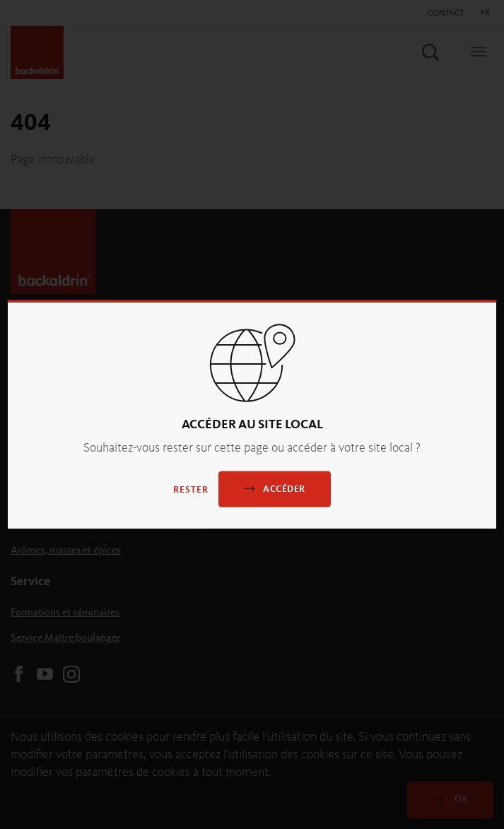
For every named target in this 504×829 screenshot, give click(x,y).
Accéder (275, 488)
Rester (191, 489)
